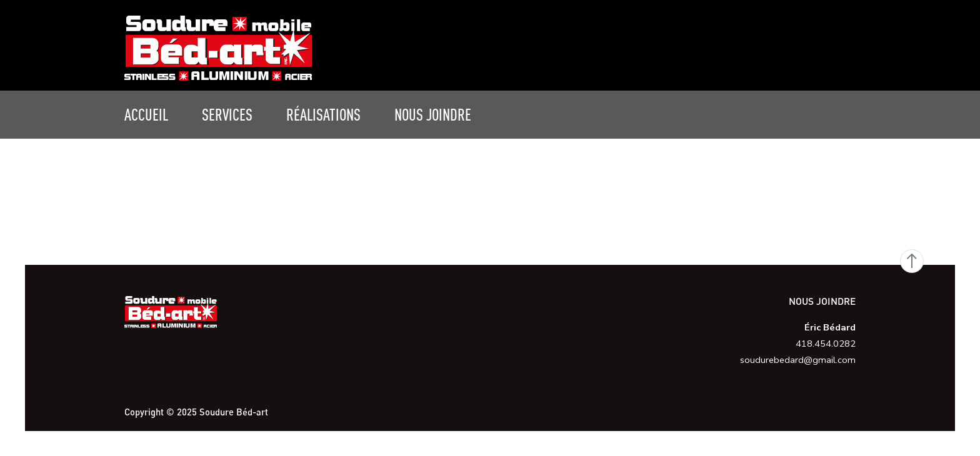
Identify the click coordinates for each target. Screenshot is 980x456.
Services (227, 114)
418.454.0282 (826, 344)
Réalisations (323, 114)
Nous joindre (433, 114)
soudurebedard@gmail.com (798, 360)
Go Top (912, 261)
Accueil (146, 114)
